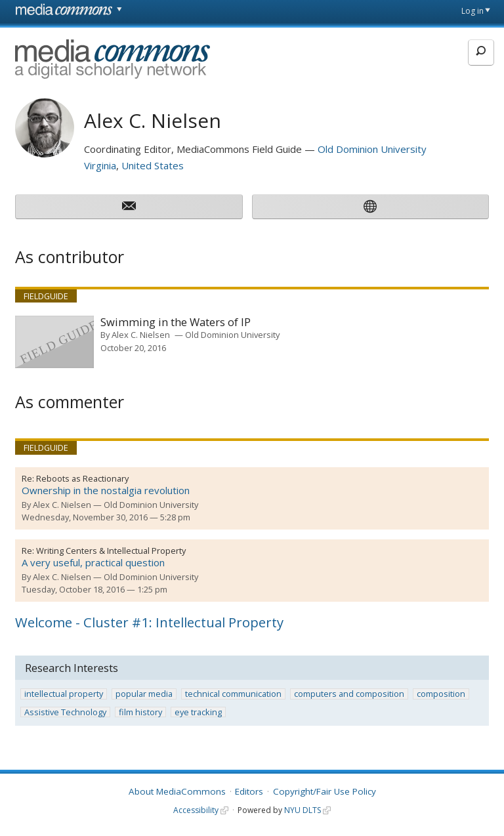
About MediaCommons (177, 791)
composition (441, 694)
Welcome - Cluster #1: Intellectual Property (149, 622)
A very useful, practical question (93, 562)
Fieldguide (46, 296)
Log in (472, 11)
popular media (144, 694)
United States (153, 165)
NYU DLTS (303, 810)
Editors (249, 791)
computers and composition (349, 694)
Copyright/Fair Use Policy (325, 791)
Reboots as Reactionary (82, 478)
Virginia (100, 165)
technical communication (233, 694)
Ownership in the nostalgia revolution (106, 490)
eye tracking (198, 712)
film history (140, 712)
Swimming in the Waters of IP (176, 323)
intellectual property (64, 694)
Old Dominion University (372, 149)
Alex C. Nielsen (141, 335)
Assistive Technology (65, 712)
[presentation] (54, 342)
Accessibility (196, 810)
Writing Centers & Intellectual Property (111, 551)
